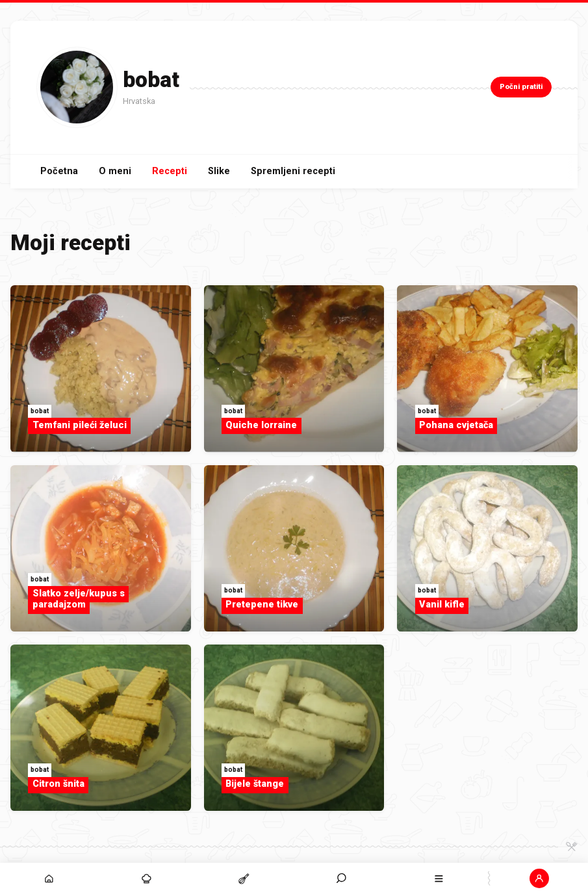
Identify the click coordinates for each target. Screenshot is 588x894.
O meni (115, 171)
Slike (219, 171)
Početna (59, 171)
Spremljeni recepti (293, 171)
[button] (539, 878)
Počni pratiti (521, 87)
